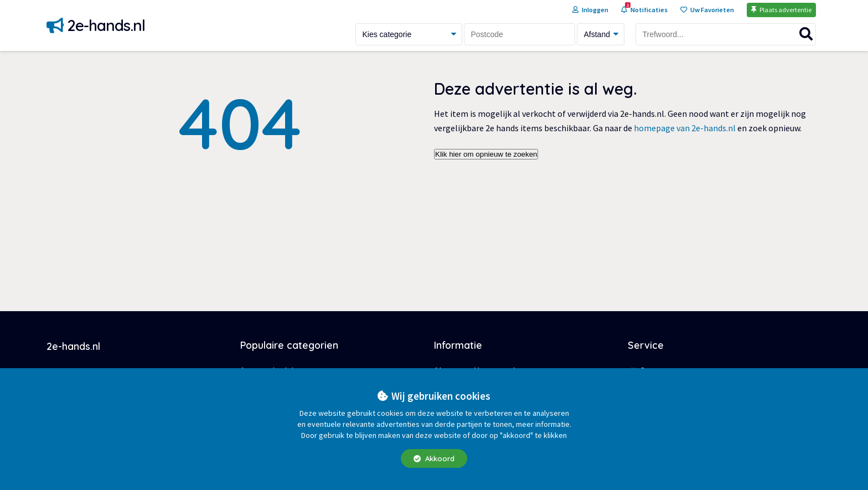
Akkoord (434, 458)
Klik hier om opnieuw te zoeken (486, 154)
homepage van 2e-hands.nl (685, 128)
